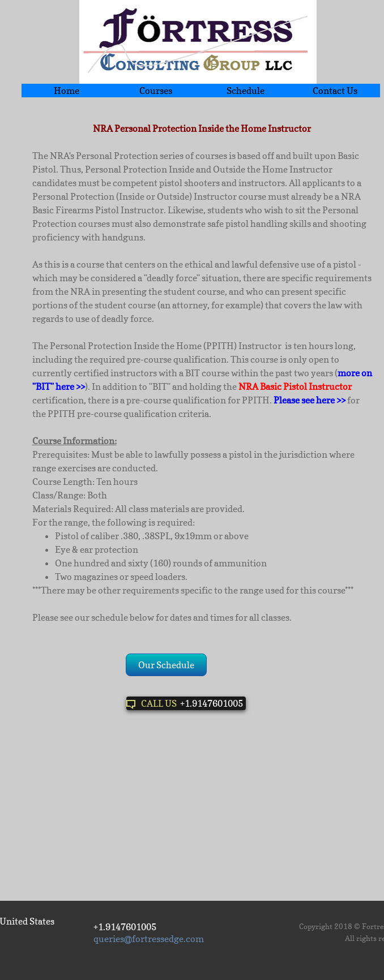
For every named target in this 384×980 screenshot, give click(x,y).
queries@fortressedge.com (149, 939)
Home (67, 91)
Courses (156, 91)
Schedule (246, 91)
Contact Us (335, 91)
